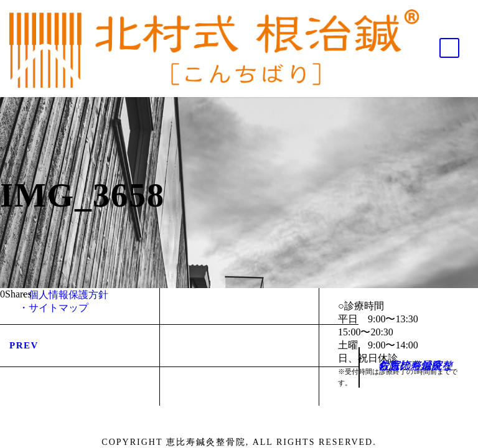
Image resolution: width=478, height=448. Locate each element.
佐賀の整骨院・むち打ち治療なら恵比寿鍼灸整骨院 (415, 366)
